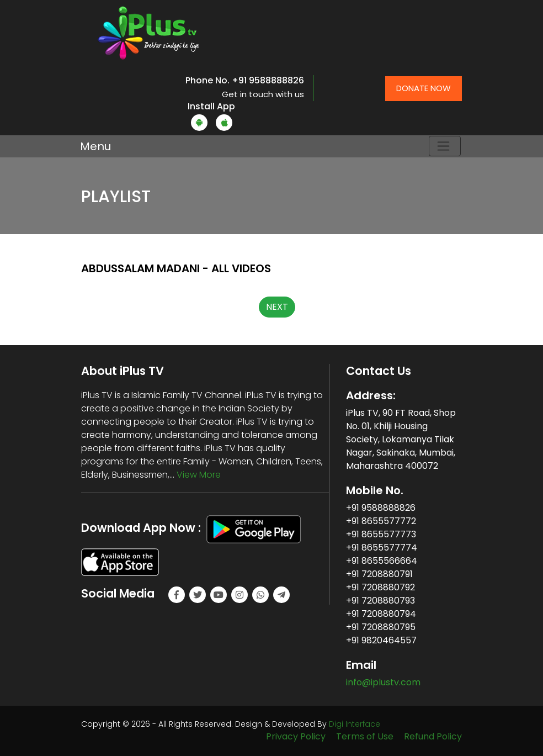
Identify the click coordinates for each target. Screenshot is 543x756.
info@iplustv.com (383, 682)
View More (199, 475)
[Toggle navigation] (445, 146)
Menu (95, 146)
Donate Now (424, 88)
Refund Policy (433, 736)
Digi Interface (355, 724)
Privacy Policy (296, 736)
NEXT (277, 307)
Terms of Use (365, 736)
